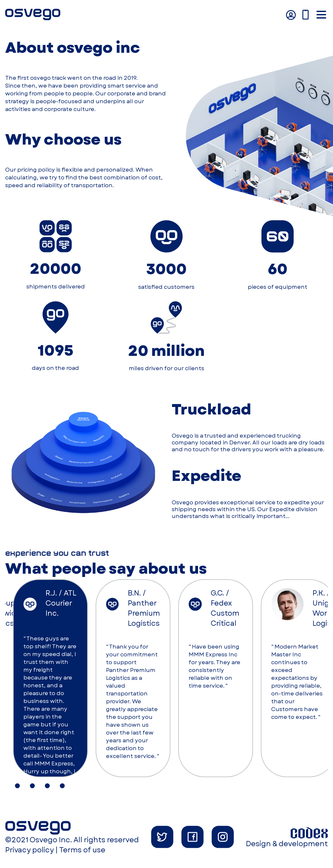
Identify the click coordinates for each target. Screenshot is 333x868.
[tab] (17, 786)
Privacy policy (29, 850)
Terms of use (82, 850)
